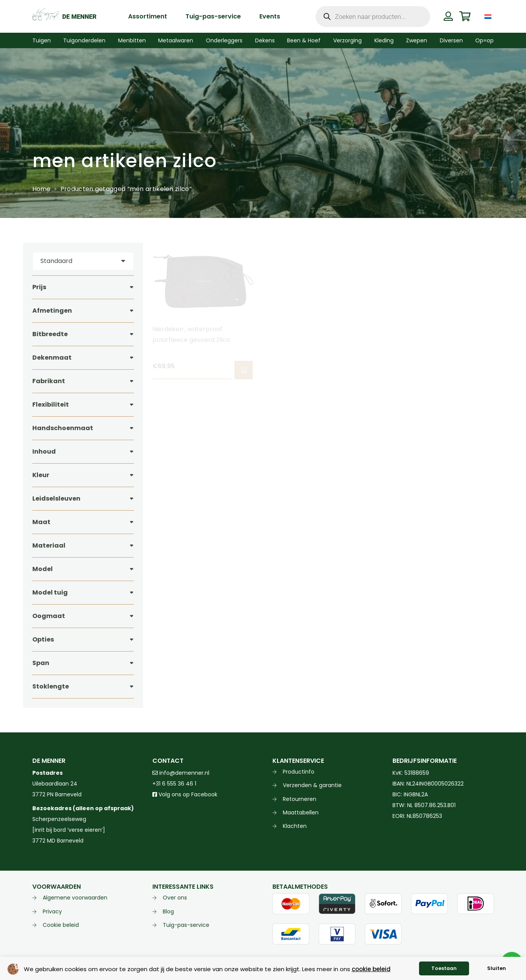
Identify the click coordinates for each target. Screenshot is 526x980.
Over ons (175, 898)
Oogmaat (49, 616)
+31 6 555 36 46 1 (174, 784)
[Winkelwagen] (465, 16)
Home (42, 189)
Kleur (41, 475)
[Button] (448, 16)
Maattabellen (301, 812)
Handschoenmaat (63, 428)
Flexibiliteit (51, 405)
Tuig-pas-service (186, 925)
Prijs (39, 287)
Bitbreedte (50, 334)
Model (43, 569)
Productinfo (299, 772)
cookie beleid (371, 969)
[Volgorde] (83, 261)
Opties (43, 639)
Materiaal (49, 545)
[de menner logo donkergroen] (64, 17)
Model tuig (50, 592)
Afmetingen (52, 311)
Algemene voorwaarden (75, 898)
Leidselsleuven (56, 498)
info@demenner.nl (181, 773)
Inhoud (44, 451)
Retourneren (300, 799)
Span (41, 663)
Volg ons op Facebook (185, 794)
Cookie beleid (61, 925)
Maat (41, 522)
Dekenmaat (52, 358)
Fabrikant (49, 381)
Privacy (52, 911)
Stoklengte (51, 686)
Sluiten (497, 968)
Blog (168, 911)
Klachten (295, 826)
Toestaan (444, 968)
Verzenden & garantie (312, 785)
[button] (243, 370)
